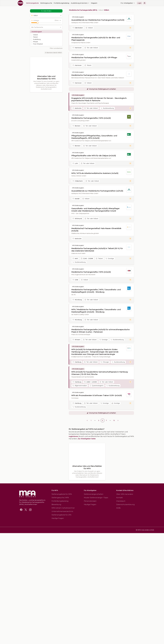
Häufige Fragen (58, 518)
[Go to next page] (118, 420)
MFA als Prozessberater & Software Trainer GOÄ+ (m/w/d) (97, 395)
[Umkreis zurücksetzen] (60, 20)
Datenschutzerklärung (125, 505)
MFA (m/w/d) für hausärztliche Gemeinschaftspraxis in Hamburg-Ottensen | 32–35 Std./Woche (100, 373)
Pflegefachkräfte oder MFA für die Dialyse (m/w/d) (94, 156)
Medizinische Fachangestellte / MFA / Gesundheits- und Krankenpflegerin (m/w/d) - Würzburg (96, 291)
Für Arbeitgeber (101, 3)
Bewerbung (56, 505)
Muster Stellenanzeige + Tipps (96, 498)
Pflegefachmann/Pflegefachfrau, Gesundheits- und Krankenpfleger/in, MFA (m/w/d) (94, 137)
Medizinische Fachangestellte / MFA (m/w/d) (91, 118)
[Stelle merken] (130, 28)
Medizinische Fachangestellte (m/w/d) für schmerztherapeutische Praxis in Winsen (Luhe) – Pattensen (101, 331)
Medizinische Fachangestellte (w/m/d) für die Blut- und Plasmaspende (96, 39)
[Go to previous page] (87, 420)
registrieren (73, 436)
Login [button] (112, 3)
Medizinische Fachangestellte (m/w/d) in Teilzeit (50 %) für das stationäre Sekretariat (97, 250)
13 (114, 420)
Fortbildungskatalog (34, 3)
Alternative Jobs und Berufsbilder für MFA (46, 78)
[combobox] (45, 27)
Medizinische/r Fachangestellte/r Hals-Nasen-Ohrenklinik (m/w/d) (96, 230)
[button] (118, 3)
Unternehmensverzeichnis (62, 511)
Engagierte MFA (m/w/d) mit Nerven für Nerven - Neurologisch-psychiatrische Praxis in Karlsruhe (99, 99)
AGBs (118, 508)
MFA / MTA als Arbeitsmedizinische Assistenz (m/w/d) (95, 173)
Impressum (121, 501)
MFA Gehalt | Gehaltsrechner (63, 508)
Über (125, 494)
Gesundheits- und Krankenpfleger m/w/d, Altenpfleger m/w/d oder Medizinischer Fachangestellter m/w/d (95, 210)
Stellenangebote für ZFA (61, 515)
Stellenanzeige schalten (94, 494)
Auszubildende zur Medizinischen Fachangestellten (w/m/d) (98, 20)
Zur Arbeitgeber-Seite (87, 439)
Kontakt (120, 498)
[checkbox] (32, 35)
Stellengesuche (19, 3)
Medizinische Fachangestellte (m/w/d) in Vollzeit (93, 75)
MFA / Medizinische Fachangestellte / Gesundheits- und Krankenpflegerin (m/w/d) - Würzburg (96, 311)
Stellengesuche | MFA (60, 498)
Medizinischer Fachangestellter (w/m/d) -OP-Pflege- (94, 58)
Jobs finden (46, 11)
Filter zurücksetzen (56, 48)
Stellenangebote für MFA (62, 494)
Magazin (67, 3)
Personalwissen (90, 501)
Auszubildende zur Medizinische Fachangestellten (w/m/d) (97, 191)
